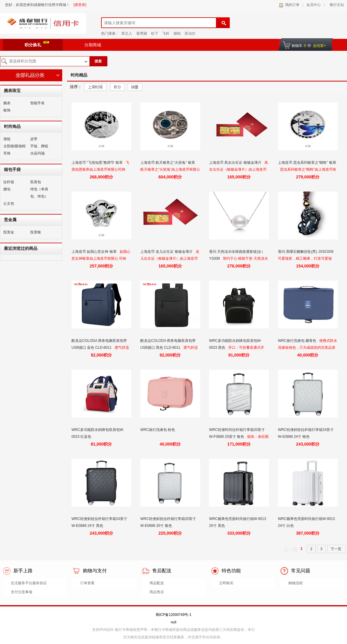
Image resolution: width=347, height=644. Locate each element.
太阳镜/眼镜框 (15, 146)
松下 (155, 33)
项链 (7, 139)
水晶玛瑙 (37, 153)
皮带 (34, 139)
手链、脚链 (39, 146)
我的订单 (292, 5)
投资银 (36, 232)
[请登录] (80, 5)
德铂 (177, 33)
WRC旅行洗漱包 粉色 (158, 430)
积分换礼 (37, 44)
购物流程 (296, 583)
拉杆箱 (9, 182)
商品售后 (157, 592)
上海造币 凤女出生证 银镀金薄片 (236, 163)
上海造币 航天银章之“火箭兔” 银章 (168, 163)
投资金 (9, 232)
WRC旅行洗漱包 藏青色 (297, 341)
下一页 (336, 549)
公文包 (9, 204)
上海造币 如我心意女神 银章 (95, 252)
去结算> (319, 46)
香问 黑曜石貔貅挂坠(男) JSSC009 (306, 252)
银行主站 (336, 5)
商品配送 (157, 583)
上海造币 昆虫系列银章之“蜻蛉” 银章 (307, 163)
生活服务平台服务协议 (29, 583)
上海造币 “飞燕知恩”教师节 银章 (98, 163)
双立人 (127, 33)
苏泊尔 (190, 33)
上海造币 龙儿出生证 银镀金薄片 (167, 252)
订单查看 (87, 583)
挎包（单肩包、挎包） (39, 193)
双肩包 (36, 182)
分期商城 (93, 45)
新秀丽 (142, 33)
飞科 (166, 33)
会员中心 (313, 5)
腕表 (7, 103)
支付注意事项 (22, 592)
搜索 (98, 61)
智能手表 (37, 103)
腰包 (7, 189)
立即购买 (226, 583)
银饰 (7, 110)
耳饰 (7, 153)
